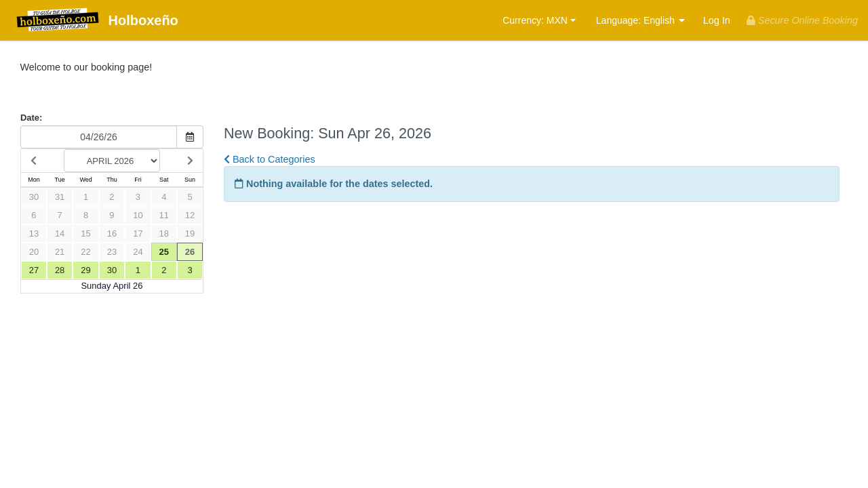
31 (60, 197)
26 (190, 252)
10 (138, 215)
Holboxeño (94, 21)
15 (85, 233)
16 (112, 233)
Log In (717, 20)
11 (164, 215)
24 (138, 252)
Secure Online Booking (802, 20)
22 (85, 252)
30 (34, 197)
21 (60, 252)
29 (85, 270)
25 (164, 252)
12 (190, 215)
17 (138, 233)
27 (34, 270)
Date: (31, 118)
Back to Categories (270, 159)
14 (60, 233)
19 (190, 233)
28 (60, 270)
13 (34, 233)
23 (112, 252)
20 (34, 252)
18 (164, 233)
